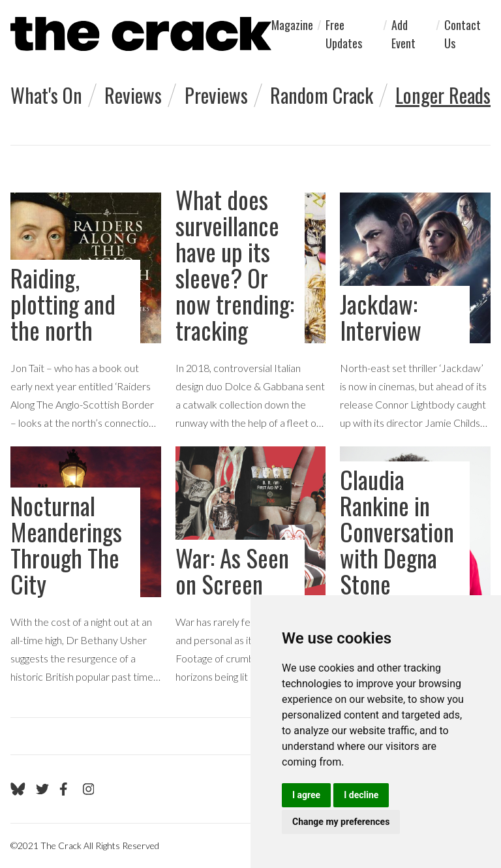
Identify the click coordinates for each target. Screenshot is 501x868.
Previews (216, 95)
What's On (46, 95)
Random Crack (322, 95)
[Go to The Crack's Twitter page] (42, 789)
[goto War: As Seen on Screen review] (251, 566)
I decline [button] (361, 795)
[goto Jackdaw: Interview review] (415, 312)
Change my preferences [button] (341, 822)
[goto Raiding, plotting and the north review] (86, 312)
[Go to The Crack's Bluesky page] (18, 789)
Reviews (133, 95)
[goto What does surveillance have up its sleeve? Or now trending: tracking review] (251, 312)
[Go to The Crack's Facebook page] (66, 789)
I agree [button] (306, 795)
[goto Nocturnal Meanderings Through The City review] (86, 566)
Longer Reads (443, 95)
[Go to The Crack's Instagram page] (89, 789)
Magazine (292, 25)
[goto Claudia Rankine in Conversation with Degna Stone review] (415, 566)
